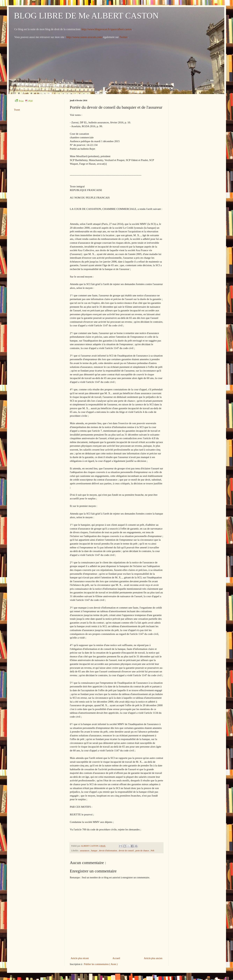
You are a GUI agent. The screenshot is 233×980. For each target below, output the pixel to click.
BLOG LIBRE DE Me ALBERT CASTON (86, 16)
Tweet (17, 110)
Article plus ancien (153, 958)
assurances (85, 851)
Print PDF (24, 101)
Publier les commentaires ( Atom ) (101, 964)
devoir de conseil (126, 851)
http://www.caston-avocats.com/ (84, 37)
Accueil (116, 958)
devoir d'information (108, 851)
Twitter (124, 37)
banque (95, 851)
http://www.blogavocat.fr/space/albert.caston (107, 29)
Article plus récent (80, 958)
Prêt (153, 851)
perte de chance (143, 851)
